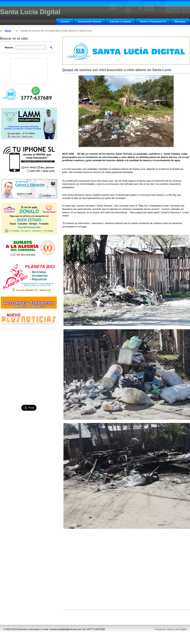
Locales (65, 22)
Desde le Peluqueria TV (153, 22)
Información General (90, 22)
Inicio (8, 31)
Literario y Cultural (120, 22)
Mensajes (180, 22)
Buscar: (9, 47)
